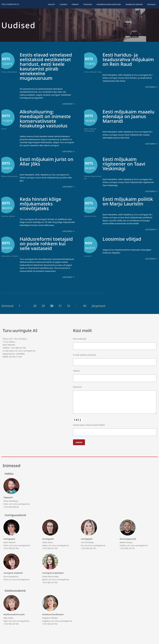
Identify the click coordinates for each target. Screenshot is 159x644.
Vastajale (151, 4)
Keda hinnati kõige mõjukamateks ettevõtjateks (40, 204)
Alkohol (4, 129)
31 (60, 306)
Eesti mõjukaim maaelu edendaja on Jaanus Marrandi (128, 116)
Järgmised (98, 306)
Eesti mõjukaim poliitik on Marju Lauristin (128, 201)
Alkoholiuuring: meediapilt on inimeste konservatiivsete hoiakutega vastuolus (45, 119)
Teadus (100, 72)
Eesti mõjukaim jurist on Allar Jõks (46, 161)
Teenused (88, 4)
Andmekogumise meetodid (109, 4)
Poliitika (94, 216)
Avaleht (51, 4)
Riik (85, 179)
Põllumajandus (89, 131)
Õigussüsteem (13, 176)
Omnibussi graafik (134, 4)
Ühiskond (15, 256)
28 (35, 306)
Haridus (4, 72)
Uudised (63, 4)
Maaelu (87, 129)
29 (43, 306)
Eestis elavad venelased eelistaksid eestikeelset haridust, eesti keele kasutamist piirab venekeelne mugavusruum (46, 66)
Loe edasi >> (68, 104)
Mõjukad (93, 72)
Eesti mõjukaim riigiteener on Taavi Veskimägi (124, 164)
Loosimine (88, 256)
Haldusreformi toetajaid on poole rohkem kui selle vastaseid (46, 244)
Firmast (75, 4)
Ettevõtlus (5, 216)
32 (69, 306)
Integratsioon (12, 72)
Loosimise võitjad (122, 239)
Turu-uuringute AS (10, 4)
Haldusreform (6, 256)
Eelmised (7, 306)
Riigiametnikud (96, 176)
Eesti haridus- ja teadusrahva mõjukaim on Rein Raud (128, 59)
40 (85, 306)
